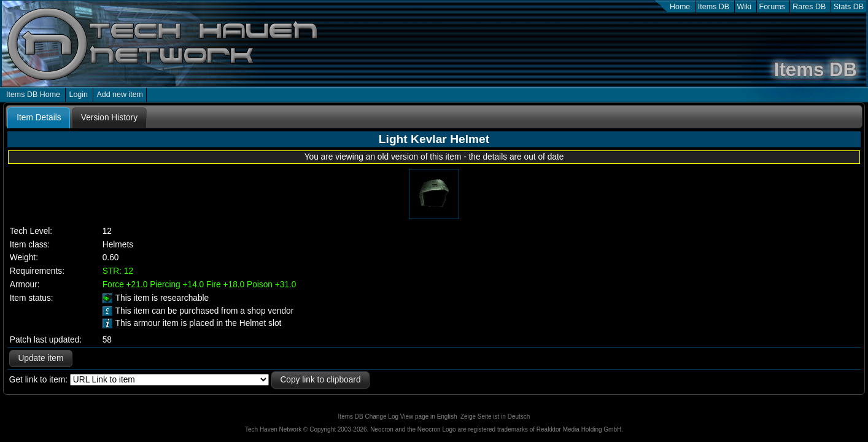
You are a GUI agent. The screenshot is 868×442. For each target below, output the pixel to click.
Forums (772, 7)
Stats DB (849, 7)
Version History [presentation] (109, 118)
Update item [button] (41, 358)
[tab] (39, 118)
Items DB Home (33, 95)
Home (680, 7)
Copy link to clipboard (320, 380)
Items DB (714, 7)
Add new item (120, 95)
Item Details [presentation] (39, 118)
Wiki (745, 7)
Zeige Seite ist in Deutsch (495, 417)
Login (78, 95)
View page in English (429, 417)
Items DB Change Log (368, 417)
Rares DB (809, 7)
